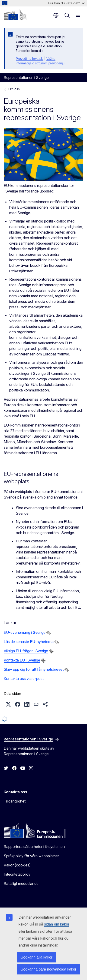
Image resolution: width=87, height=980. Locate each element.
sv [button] (56, 15)
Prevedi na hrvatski (30, 59)
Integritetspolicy (17, 874)
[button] (8, 704)
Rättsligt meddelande (21, 884)
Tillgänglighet (15, 801)
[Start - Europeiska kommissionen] (15, 15)
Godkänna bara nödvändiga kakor (48, 969)
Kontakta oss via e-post (24, 679)
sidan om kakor (57, 924)
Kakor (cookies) (17, 865)
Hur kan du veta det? (66, 3)
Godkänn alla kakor (36, 957)
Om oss (14, 89)
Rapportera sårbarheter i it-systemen (34, 847)
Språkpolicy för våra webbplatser (31, 856)
